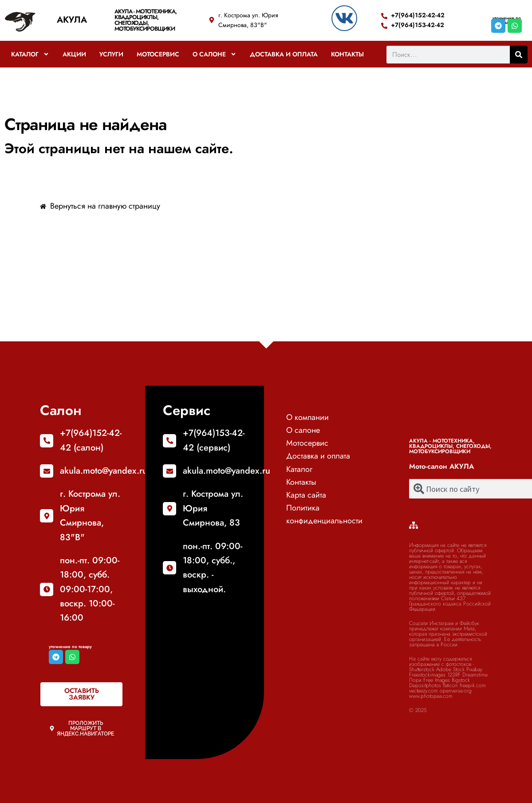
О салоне (215, 54)
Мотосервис (158, 54)
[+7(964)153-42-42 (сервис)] (169, 441)
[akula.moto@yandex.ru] (47, 471)
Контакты (347, 54)
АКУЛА (72, 20)
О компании (307, 417)
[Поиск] (519, 55)
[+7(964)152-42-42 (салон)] (47, 441)
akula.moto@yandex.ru (104, 471)
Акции (74, 54)
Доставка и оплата (284, 54)
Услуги (111, 54)
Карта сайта (306, 495)
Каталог (30, 54)
